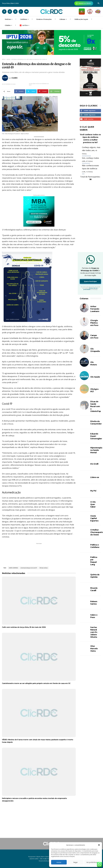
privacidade (87, 289)
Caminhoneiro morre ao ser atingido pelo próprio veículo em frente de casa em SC (36, 683)
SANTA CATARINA (13, 568)
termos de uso (93, 288)
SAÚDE (8, 59)
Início (4, 59)
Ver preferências (92, 862)
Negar (75, 862)
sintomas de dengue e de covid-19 (29, 568)
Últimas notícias (44, 568)
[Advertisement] (39, 822)
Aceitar (59, 862)
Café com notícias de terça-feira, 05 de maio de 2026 (24, 627)
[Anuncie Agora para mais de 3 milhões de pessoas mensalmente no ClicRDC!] (84, 3)
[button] (99, 845)
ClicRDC (15, 78)
